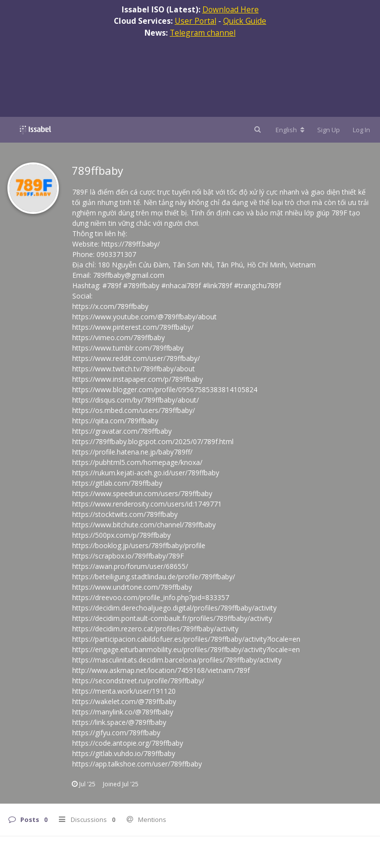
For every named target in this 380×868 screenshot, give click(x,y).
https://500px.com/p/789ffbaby (121, 535)
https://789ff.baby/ (131, 244)
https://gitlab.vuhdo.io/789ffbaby (124, 753)
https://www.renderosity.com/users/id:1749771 (147, 504)
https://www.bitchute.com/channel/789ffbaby (144, 525)
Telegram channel (203, 33)
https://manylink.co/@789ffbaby (123, 712)
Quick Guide (245, 21)
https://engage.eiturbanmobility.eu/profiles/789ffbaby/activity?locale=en (186, 649)
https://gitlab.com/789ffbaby (117, 483)
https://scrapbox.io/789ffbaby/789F (128, 556)
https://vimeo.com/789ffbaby (119, 337)
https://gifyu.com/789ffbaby (116, 733)
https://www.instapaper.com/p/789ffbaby (138, 379)
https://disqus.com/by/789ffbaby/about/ (136, 400)
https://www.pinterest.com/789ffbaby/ (133, 327)
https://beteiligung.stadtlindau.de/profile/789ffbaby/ (154, 577)
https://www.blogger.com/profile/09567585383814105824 (165, 389)
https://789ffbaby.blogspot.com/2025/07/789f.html (153, 441)
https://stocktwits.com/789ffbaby (125, 514)
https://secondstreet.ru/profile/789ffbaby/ (138, 681)
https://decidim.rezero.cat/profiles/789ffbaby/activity (155, 629)
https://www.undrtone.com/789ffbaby (132, 587)
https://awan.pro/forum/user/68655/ (130, 566)
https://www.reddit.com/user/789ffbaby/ (136, 358)
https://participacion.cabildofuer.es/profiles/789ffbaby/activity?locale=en (186, 639)
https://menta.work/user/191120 (124, 691)
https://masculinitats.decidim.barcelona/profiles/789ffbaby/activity (177, 660)
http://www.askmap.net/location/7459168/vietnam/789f (161, 670)
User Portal (195, 21)
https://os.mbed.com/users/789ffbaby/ (134, 410)
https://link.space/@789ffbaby (119, 722)
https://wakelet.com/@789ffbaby (124, 701)
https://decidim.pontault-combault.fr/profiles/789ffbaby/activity (172, 618)
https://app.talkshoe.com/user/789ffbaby (137, 764)
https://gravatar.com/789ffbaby (122, 431)
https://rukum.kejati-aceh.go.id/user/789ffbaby (146, 473)
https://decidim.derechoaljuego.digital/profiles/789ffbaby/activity (174, 608)
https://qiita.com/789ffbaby (115, 421)
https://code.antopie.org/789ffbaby (128, 743)
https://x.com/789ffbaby (110, 306)
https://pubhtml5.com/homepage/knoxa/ (137, 462)
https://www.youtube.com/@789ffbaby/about (144, 317)
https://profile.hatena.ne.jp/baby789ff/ (132, 452)
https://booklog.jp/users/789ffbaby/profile (139, 545)
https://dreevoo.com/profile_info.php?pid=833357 (151, 597)
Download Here (231, 9)
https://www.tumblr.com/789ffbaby (128, 348)
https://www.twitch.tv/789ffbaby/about (134, 369)
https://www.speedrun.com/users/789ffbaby (142, 493)
